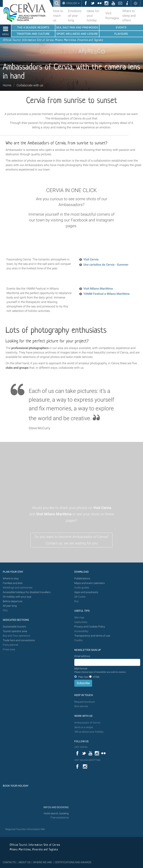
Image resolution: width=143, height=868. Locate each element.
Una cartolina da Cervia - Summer (106, 265)
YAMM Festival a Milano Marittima (107, 294)
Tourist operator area (15, 631)
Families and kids (13, 583)
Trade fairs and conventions (19, 640)
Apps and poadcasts (86, 592)
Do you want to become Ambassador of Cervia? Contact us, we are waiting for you (72, 540)
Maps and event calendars (89, 583)
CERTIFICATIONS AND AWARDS (73, 862)
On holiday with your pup (17, 597)
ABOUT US (24, 862)
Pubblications (82, 579)
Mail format (100, 670)
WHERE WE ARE (43, 862)
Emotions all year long (75, 16)
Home (7, 85)
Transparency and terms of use (92, 636)
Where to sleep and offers (129, 16)
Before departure (13, 601)
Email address (82, 656)
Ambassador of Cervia (87, 723)
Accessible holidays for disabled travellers (27, 592)
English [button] (73, 3)
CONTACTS (9, 862)
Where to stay (11, 579)
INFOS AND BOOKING (56, 807)
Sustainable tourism (14, 627)
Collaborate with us (30, 85)
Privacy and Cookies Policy (90, 627)
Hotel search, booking (56, 813)
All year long (10, 606)
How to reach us (58, 16)
